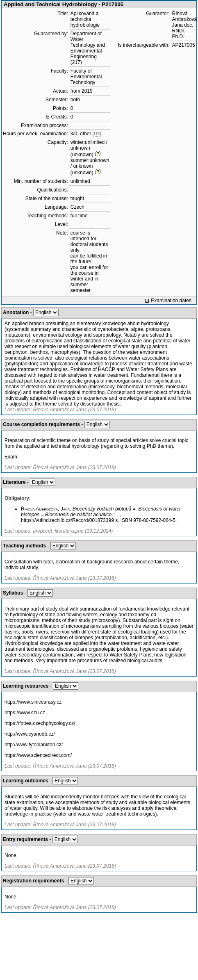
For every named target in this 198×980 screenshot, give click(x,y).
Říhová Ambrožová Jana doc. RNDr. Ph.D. (185, 25)
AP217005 (184, 45)
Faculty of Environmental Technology (86, 77)
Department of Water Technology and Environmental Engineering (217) (88, 48)
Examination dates (171, 301)
